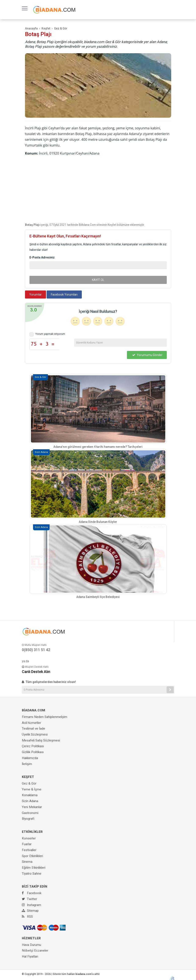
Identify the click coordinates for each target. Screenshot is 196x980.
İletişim (27, 764)
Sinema (27, 862)
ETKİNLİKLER (32, 832)
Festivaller (29, 850)
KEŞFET (28, 777)
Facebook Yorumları (64, 295)
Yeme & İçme (32, 789)
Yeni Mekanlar (32, 807)
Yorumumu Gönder (147, 355)
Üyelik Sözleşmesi (35, 734)
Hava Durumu (31, 945)
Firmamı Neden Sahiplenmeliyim (44, 717)
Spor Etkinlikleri (32, 856)
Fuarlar (27, 844)
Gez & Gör (29, 783)
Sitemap (30, 911)
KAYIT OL (98, 280)
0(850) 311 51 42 (36, 650)
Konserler (29, 838)
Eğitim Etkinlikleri (34, 868)
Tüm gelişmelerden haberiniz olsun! (49, 682)
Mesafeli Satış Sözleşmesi (41, 740)
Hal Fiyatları (30, 956)
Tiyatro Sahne (32, 874)
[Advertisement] (98, 188)
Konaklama (30, 795)
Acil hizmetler (31, 723)
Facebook (32, 893)
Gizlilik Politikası (33, 752)
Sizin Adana (30, 801)
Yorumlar (35, 295)
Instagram (31, 905)
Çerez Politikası (33, 746)
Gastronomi (30, 813)
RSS (27, 917)
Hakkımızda (30, 758)
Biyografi (28, 819)
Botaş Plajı (38, 34)
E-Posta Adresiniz (42, 257)
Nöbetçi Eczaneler (35, 951)
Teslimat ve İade (33, 729)
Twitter (29, 899)
